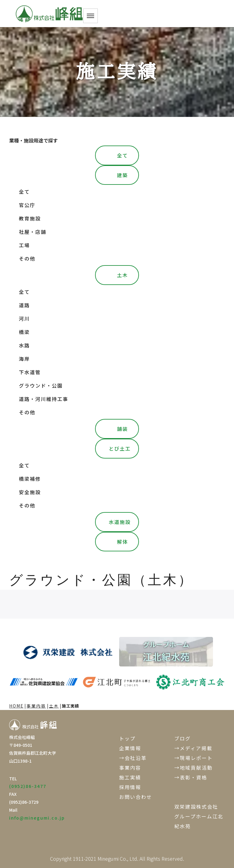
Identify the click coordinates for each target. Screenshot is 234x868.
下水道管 (30, 372)
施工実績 (130, 777)
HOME (16, 706)
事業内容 (36, 706)
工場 (24, 245)
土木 (122, 275)
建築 (122, 175)
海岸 (24, 359)
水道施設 (120, 522)
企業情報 (130, 748)
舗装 (122, 429)
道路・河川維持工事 (44, 399)
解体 (122, 542)
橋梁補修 (30, 479)
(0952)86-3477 (28, 786)
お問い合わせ (136, 797)
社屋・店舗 (33, 232)
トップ (127, 738)
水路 (24, 345)
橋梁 (24, 332)
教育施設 (30, 218)
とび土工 (120, 448)
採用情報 (130, 787)
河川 (24, 318)
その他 (27, 258)
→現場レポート (193, 758)
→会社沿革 (133, 758)
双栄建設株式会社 (196, 807)
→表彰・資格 (191, 777)
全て (122, 155)
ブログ (183, 738)
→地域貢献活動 (193, 768)
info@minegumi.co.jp (37, 818)
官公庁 (27, 205)
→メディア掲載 (193, 748)
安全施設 (30, 492)
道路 (24, 305)
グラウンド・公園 (41, 385)
